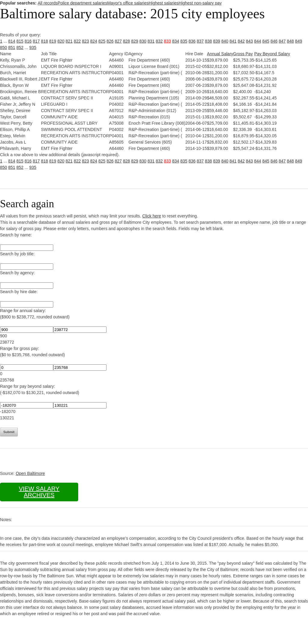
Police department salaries (82, 3)
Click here (152, 216)
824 (94, 41)
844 (258, 41)
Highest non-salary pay (200, 3)
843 (249, 41)
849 (299, 41)
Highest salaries (164, 3)
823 (86, 41)
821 (69, 41)
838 (208, 41)
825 (102, 41)
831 (151, 41)
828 (126, 41)
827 (118, 41)
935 (33, 47)
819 (53, 41)
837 (200, 41)
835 (184, 41)
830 (143, 41)
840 (225, 41)
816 (28, 41)
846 (274, 41)
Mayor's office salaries (128, 3)
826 (110, 41)
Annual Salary (220, 54)
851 (12, 47)
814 (12, 41)
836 (192, 41)
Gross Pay (243, 54)
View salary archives (39, 492)
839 (217, 41)
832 (159, 41)
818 (44, 41)
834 (176, 41)
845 (266, 41)
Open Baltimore (30, 473)
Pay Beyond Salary (272, 54)
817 (36, 41)
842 (241, 41)
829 (135, 41)
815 (20, 41)
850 (3, 47)
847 (282, 41)
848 (290, 41)
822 (77, 41)
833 (167, 41)
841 (233, 41)
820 (61, 41)
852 (20, 47)
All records (48, 3)
